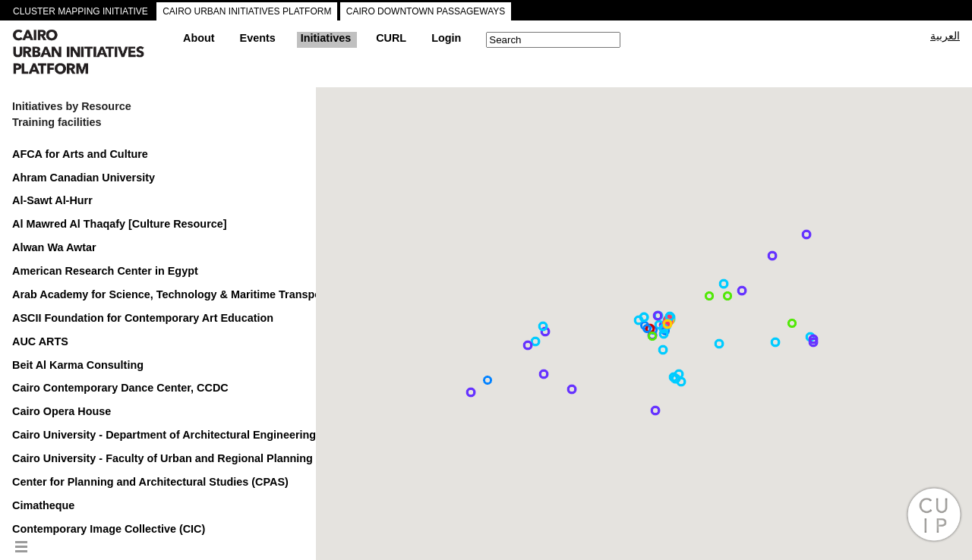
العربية (945, 36)
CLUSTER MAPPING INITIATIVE (80, 11)
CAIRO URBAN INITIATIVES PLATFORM (247, 11)
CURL (391, 38)
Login (446, 38)
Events (258, 38)
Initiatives (326, 38)
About (199, 38)
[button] (471, 392)
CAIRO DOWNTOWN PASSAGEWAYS (426, 11)
